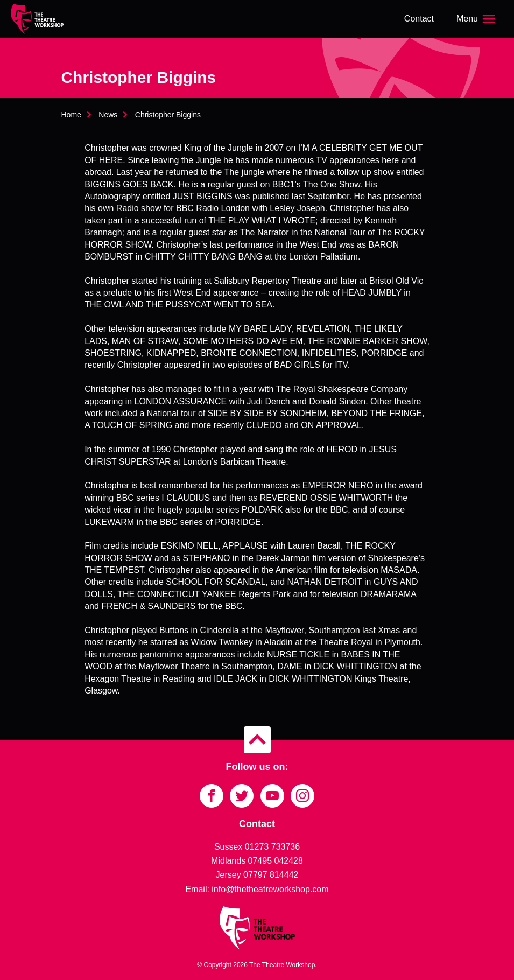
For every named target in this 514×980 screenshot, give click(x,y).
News (108, 115)
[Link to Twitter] (242, 796)
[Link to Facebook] (212, 796)
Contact (419, 19)
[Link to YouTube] (272, 796)
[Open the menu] (477, 19)
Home (71, 115)
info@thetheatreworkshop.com (270, 889)
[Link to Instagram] (302, 796)
